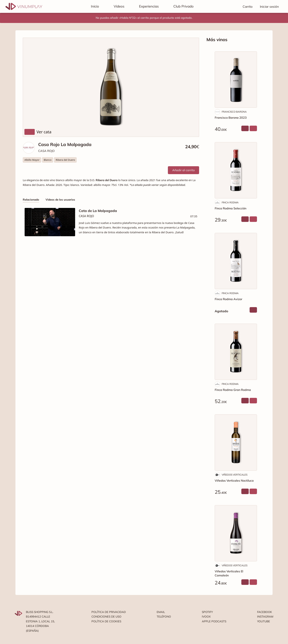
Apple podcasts (214, 621)
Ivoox (206, 617)
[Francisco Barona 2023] (236, 80)
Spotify (207, 612)
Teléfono (164, 617)
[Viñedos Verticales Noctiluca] (236, 442)
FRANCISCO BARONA (234, 112)
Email (161, 612)
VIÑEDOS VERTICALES (235, 475)
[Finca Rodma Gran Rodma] (236, 352)
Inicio (95, 6)
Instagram (265, 617)
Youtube (264, 621)
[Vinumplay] (24, 6)
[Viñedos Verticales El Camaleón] (236, 533)
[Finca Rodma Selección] (236, 170)
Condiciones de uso (106, 617)
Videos (119, 6)
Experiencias (149, 6)
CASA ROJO (46, 151)
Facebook (265, 612)
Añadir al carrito (183, 170)
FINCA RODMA (230, 202)
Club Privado (183, 6)
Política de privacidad (109, 612)
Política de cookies (106, 621)
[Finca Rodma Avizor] (236, 261)
